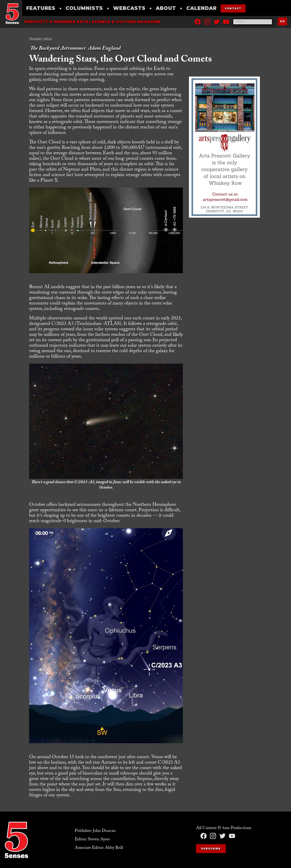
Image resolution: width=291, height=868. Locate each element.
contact (233, 8)
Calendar (201, 8)
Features (41, 8)
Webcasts (129, 8)
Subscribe (211, 849)
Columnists (84, 8)
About (166, 8)
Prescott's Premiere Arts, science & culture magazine (92, 22)
